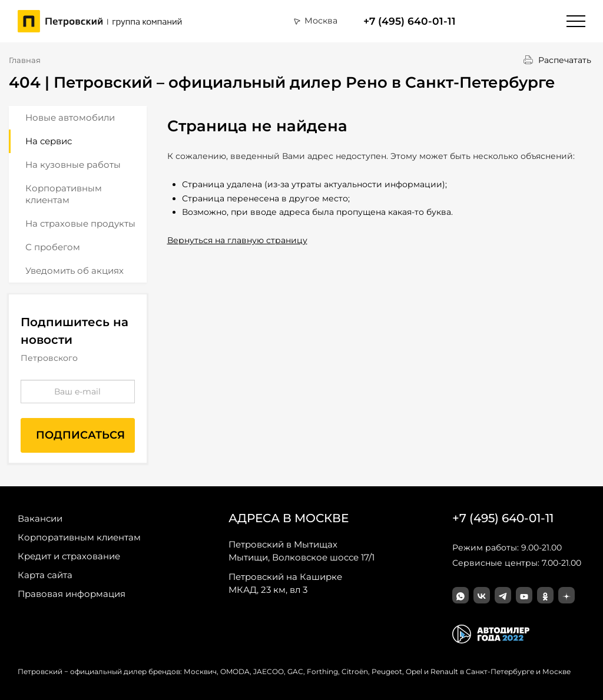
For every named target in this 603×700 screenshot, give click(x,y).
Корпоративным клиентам (64, 194)
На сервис (49, 141)
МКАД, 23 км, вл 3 (285, 583)
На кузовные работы (73, 165)
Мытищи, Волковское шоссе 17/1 (301, 550)
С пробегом (53, 247)
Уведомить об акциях (74, 271)
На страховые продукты (80, 223)
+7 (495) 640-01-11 (410, 21)
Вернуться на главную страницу (237, 240)
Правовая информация (72, 594)
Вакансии (40, 518)
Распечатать (565, 60)
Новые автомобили (70, 117)
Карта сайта (45, 575)
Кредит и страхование (69, 556)
